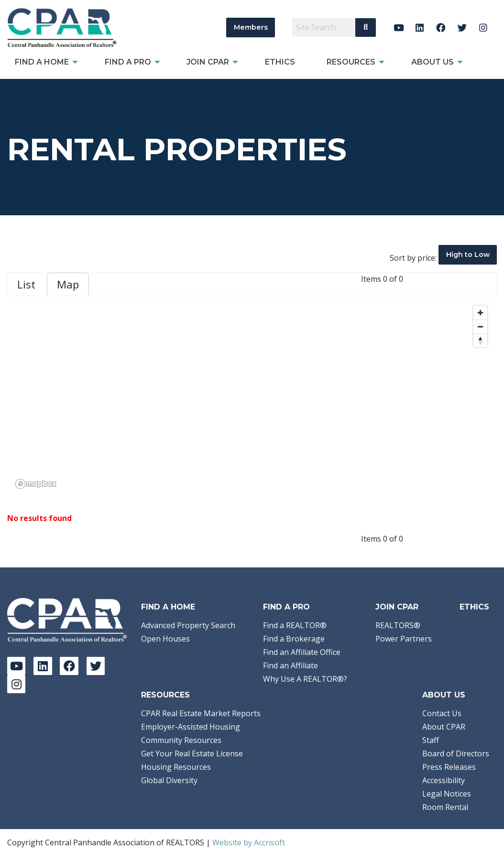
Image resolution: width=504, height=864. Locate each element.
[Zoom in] (480, 313)
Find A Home (168, 607)
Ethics (474, 607)
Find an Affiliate (290, 665)
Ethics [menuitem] (280, 62)
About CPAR (444, 727)
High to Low (468, 255)
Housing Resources (176, 767)
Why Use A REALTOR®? (305, 679)
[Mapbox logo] (36, 484)
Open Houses (165, 639)
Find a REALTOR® (295, 625)
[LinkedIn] (420, 28)
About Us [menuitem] (433, 62)
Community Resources (181, 740)
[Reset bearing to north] (480, 340)
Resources (165, 695)
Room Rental (445, 807)
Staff (431, 740)
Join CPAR (397, 607)
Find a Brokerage (294, 639)
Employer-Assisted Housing (191, 727)
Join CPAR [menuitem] (208, 62)
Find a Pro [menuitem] (128, 62)
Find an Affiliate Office (302, 652)
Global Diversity (169, 780)
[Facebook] (441, 28)
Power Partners (404, 639)
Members (251, 27)
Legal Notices (447, 794)
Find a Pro (286, 607)
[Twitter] (462, 28)
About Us (444, 695)
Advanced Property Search (188, 625)
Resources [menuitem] (351, 62)
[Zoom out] (480, 327)
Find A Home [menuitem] (42, 62)
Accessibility (444, 780)
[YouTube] (399, 28)
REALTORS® (398, 625)
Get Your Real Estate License (192, 753)
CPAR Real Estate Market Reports (201, 713)
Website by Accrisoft (249, 842)
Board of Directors (456, 753)
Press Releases (449, 767)
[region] (252, 397)
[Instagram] (483, 28)
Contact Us (442, 713)
